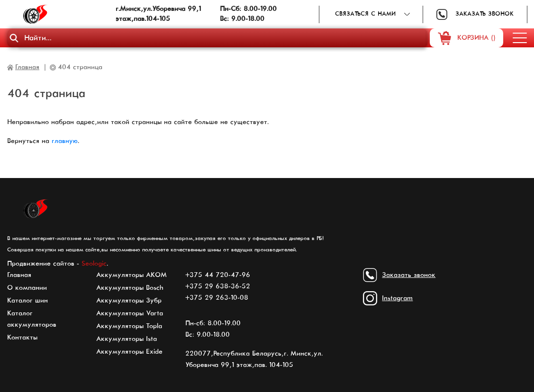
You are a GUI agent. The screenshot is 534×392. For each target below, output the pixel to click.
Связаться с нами (365, 14)
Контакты (22, 338)
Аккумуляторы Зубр (129, 301)
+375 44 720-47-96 (218, 275)
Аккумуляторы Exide (129, 352)
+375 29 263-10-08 (217, 298)
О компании (27, 288)
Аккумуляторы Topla (129, 326)
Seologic (94, 264)
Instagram (397, 298)
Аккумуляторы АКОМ (131, 275)
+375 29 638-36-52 (218, 286)
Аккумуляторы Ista (127, 339)
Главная (19, 275)
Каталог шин (27, 301)
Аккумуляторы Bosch (130, 288)
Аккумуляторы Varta (130, 313)
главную (65, 141)
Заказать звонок (484, 14)
